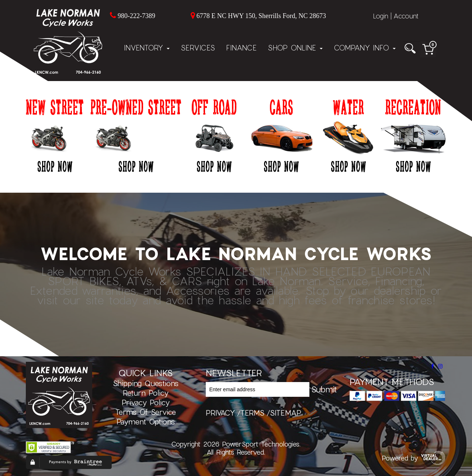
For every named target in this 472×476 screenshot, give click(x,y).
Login (381, 16)
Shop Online (295, 48)
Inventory (147, 48)
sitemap (286, 413)
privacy (220, 413)
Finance (241, 48)
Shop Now (55, 166)
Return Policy (146, 393)
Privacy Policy (146, 402)
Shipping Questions (146, 383)
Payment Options (146, 421)
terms (252, 413)
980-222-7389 (136, 16)
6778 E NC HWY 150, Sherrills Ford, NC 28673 (261, 16)
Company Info (365, 48)
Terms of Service (146, 412)
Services (198, 48)
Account (406, 16)
